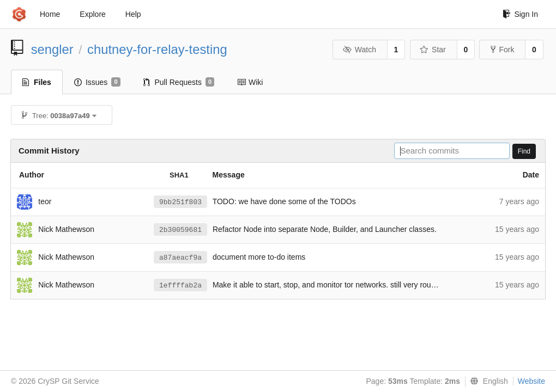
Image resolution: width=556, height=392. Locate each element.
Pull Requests (179, 82)
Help (133, 14)
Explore (92, 14)
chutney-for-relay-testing (157, 49)
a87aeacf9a (180, 258)
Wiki (250, 82)
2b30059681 (180, 230)
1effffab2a (180, 286)
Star (433, 50)
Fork (502, 50)
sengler (52, 49)
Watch (359, 50)
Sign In (520, 14)
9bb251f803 (180, 202)
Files (37, 82)
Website (531, 381)
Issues (97, 82)
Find (524, 151)
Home (50, 14)
